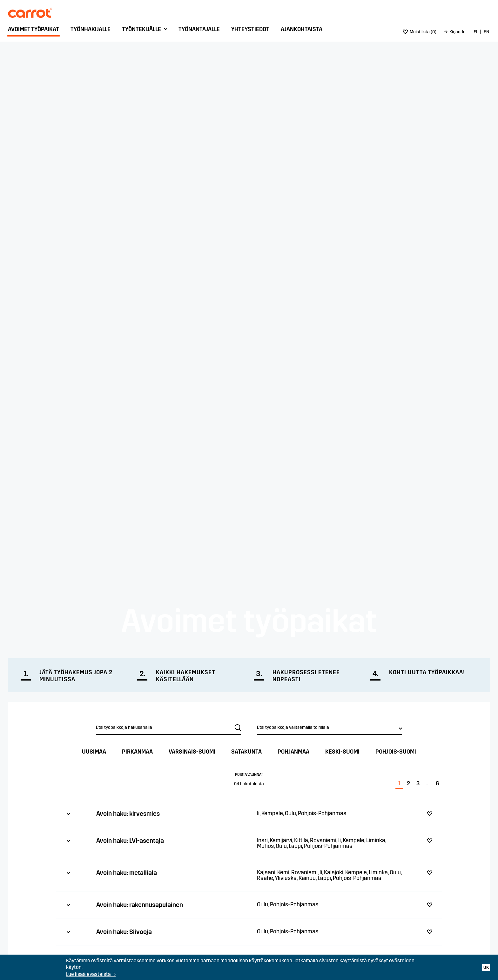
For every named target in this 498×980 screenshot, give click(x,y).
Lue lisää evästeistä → (91, 974)
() (420, 32)
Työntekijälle (141, 29)
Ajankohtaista (302, 29)
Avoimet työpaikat (34, 29)
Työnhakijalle (91, 29)
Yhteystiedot (250, 29)
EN (486, 32)
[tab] (249, 813)
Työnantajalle (199, 29)
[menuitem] (35, 31)
